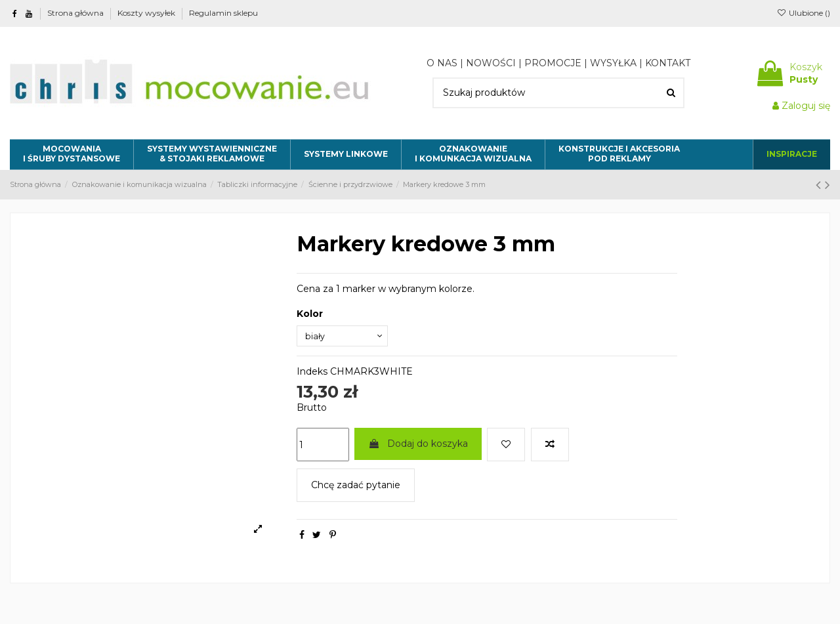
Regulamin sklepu (223, 13)
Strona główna (76, 13)
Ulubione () (804, 13)
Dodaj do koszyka (418, 446)
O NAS (442, 63)
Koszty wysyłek (147, 13)
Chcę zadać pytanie (356, 488)
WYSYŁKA (613, 63)
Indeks (312, 375)
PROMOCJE (553, 63)
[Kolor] (346, 338)
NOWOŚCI (491, 63)
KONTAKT (668, 63)
